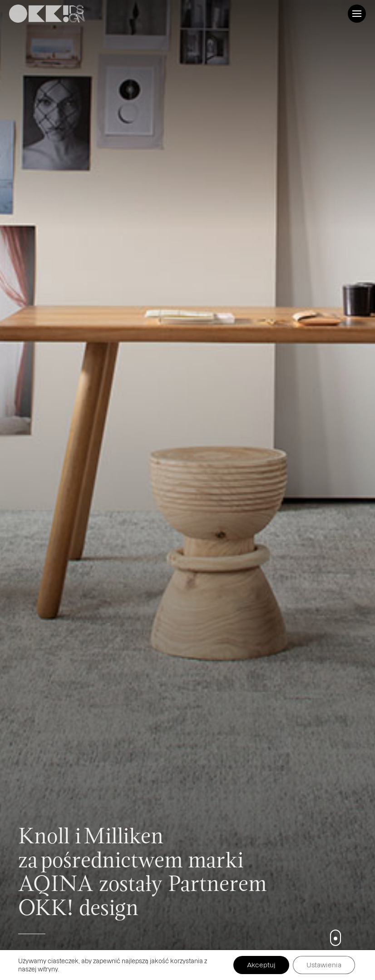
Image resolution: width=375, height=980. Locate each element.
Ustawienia (324, 965)
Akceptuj (261, 965)
